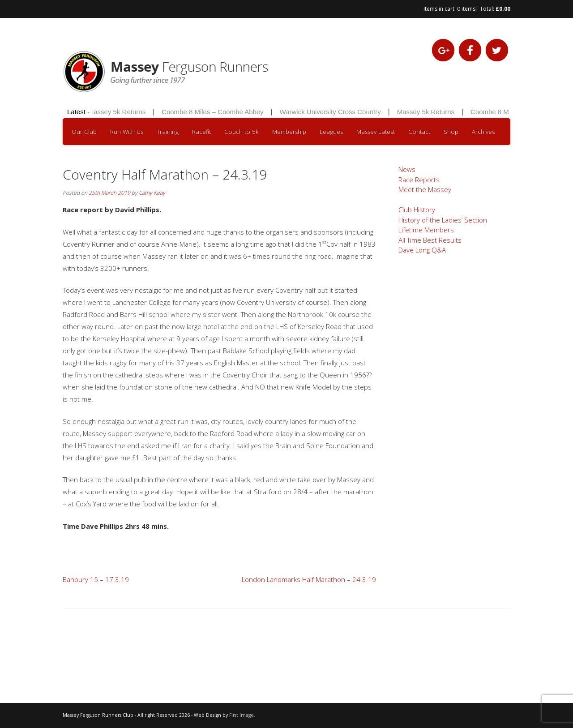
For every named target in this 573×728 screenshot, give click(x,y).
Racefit (201, 132)
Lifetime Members (426, 230)
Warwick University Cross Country (331, 112)
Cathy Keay (152, 193)
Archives (483, 132)
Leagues (331, 132)
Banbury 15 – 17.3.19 (96, 579)
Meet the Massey (425, 189)
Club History (417, 210)
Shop (451, 132)
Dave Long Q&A (422, 250)
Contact (419, 132)
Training (168, 132)
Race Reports (419, 180)
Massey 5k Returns (118, 112)
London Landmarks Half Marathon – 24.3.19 (309, 579)
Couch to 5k (242, 132)
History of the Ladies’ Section (443, 220)
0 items (466, 9)
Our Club (84, 132)
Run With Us (127, 132)
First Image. (242, 715)
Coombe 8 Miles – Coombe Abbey (214, 112)
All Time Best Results (430, 240)
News (407, 169)
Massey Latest (376, 132)
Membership (289, 132)
